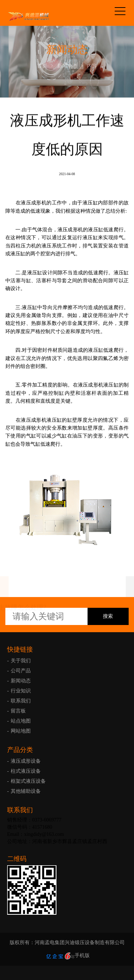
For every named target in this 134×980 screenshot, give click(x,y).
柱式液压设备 (26, 771)
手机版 (82, 955)
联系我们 (21, 701)
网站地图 (21, 731)
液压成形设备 (26, 761)
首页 (42, 66)
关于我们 (21, 661)
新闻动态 (67, 66)
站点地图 (21, 721)
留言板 (18, 711)
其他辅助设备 (26, 791)
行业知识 (21, 691)
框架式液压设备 (28, 781)
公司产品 (21, 671)
